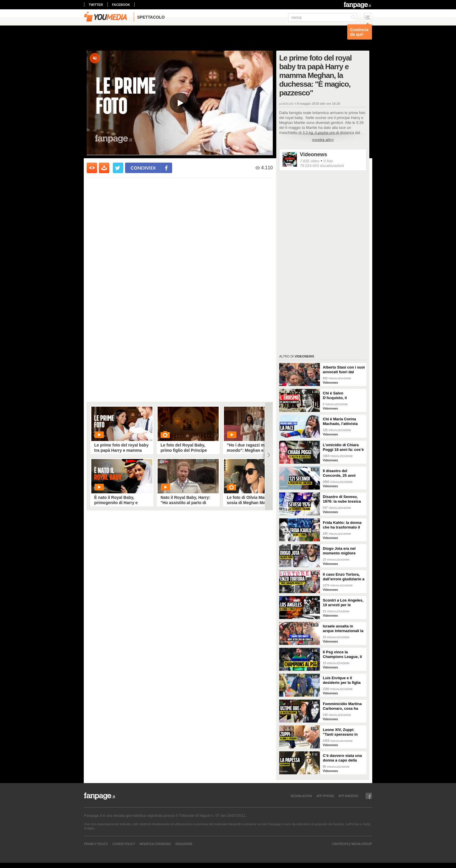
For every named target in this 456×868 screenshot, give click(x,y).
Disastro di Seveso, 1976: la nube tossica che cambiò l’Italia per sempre (343, 499)
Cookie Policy (124, 844)
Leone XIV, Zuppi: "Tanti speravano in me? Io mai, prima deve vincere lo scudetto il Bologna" (344, 732)
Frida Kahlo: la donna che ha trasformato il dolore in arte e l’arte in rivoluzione (344, 525)
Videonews (313, 154)
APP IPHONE (325, 796)
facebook (121, 5)
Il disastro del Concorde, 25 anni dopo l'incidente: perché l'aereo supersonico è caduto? (343, 473)
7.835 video (310, 161)
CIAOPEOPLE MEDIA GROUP (352, 844)
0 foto (328, 161)
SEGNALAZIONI (301, 796)
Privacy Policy (96, 844)
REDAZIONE (184, 844)
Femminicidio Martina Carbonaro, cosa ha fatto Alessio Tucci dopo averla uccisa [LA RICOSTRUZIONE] (343, 706)
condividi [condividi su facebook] (143, 168)
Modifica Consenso (155, 844)
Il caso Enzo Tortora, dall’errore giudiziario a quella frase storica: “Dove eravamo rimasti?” (344, 577)
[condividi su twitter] (118, 168)
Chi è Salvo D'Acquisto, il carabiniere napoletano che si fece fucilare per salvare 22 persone (343, 396)
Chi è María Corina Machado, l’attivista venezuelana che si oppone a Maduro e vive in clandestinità (341, 421)
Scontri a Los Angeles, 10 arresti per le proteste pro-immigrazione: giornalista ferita (343, 603)
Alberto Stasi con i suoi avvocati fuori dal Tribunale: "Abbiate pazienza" (344, 370)
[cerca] (323, 17)
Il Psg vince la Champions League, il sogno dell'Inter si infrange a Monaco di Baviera (342, 654)
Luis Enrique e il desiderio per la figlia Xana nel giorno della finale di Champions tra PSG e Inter (344, 680)
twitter (96, 5)
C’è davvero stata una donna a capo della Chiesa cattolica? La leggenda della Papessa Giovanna (342, 758)
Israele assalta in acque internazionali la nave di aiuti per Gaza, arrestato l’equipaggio (343, 629)
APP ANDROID (348, 796)
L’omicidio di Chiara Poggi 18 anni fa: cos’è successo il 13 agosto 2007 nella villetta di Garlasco (343, 447)
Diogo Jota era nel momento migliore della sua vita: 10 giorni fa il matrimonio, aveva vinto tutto (344, 551)
